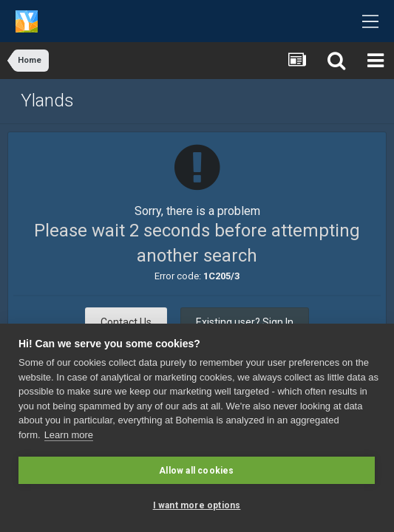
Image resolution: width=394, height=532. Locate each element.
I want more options (197, 505)
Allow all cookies (196, 471)
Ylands (47, 100)
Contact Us (126, 322)
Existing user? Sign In (245, 322)
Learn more (69, 435)
